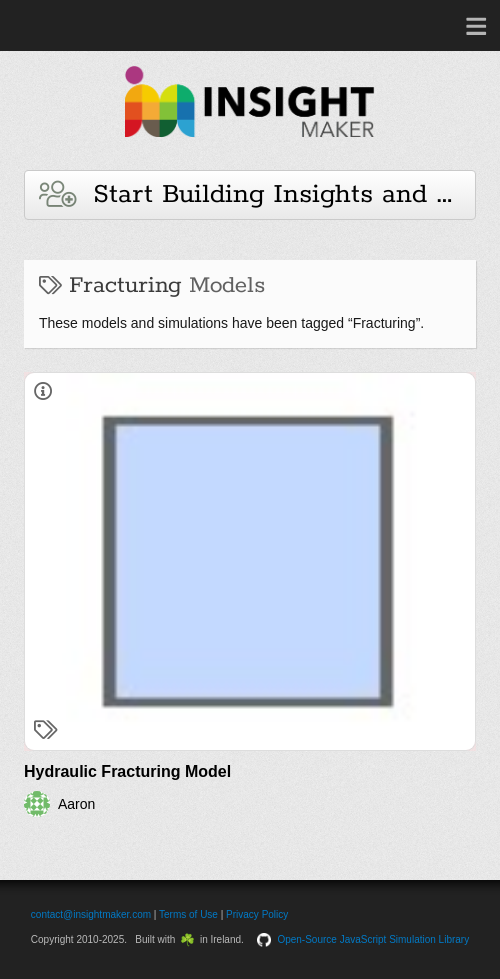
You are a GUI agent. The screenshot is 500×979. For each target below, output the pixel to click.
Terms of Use (188, 914)
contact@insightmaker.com (91, 914)
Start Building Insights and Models (257, 194)
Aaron (76, 804)
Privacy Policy (257, 914)
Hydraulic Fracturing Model (127, 771)
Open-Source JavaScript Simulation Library (373, 939)
